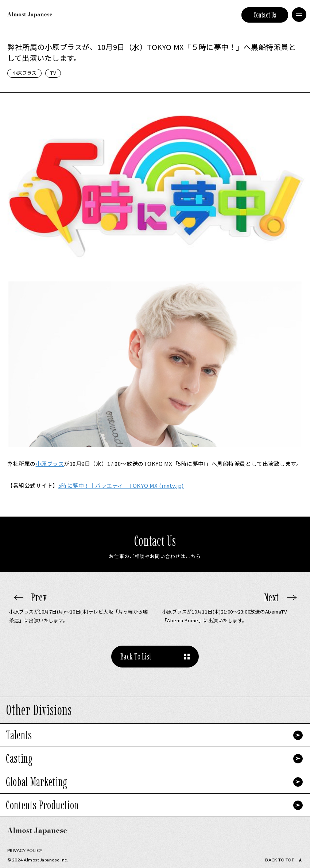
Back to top (280, 860)
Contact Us (265, 15)
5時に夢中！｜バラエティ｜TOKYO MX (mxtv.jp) (121, 485)
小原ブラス (24, 73)
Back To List (136, 656)
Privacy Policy (25, 850)
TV (53, 73)
